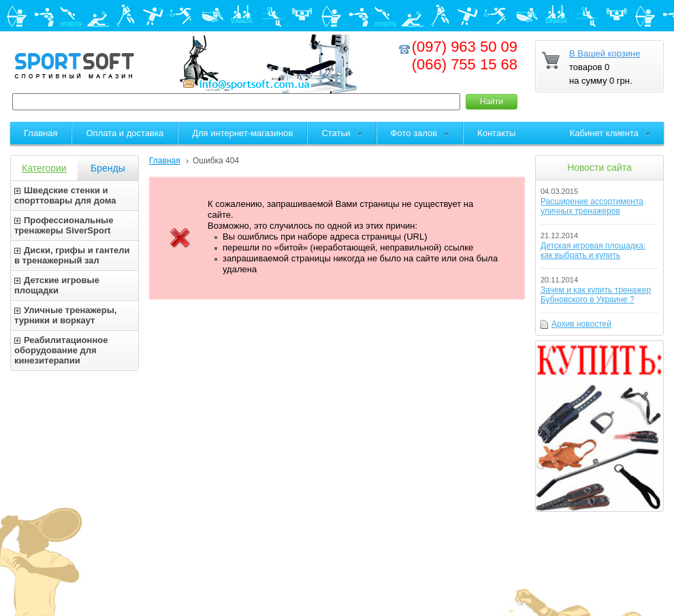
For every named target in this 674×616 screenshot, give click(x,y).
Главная (165, 161)
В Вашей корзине (605, 53)
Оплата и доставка (125, 133)
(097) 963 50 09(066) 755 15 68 (465, 55)
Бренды (108, 168)
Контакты (496, 133)
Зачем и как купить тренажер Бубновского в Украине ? (596, 295)
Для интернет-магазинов (242, 133)
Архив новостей (581, 324)
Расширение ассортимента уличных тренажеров (592, 206)
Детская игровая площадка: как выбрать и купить (593, 250)
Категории (44, 168)
